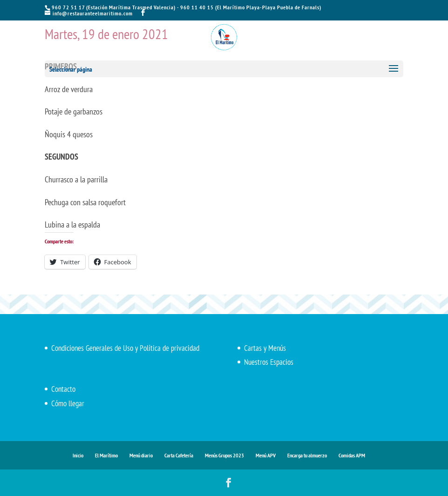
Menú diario (141, 455)
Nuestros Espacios (269, 362)
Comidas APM (352, 455)
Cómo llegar (68, 403)
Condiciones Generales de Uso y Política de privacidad (125, 348)
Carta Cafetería (179, 455)
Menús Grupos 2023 (224, 455)
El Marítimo (106, 455)
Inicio (78, 455)
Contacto (63, 389)
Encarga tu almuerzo (307, 455)
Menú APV (266, 455)
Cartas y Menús (265, 348)
